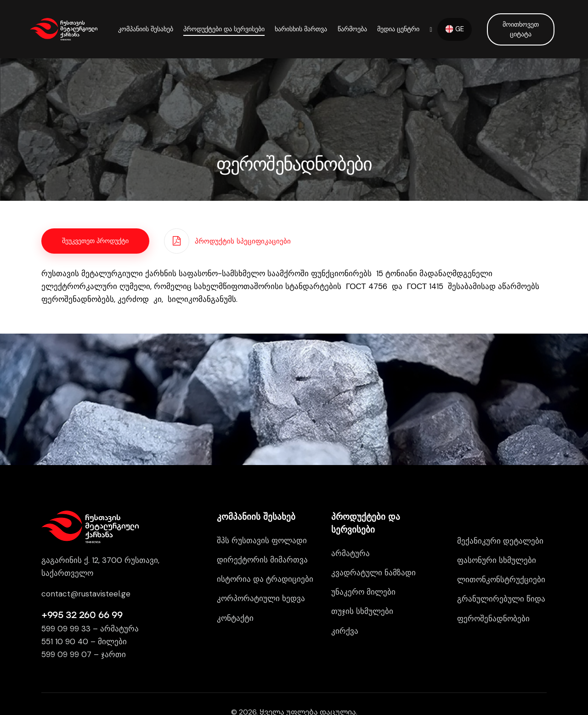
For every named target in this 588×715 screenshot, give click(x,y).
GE (455, 29)
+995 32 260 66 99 (82, 615)
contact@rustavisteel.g (84, 594)
